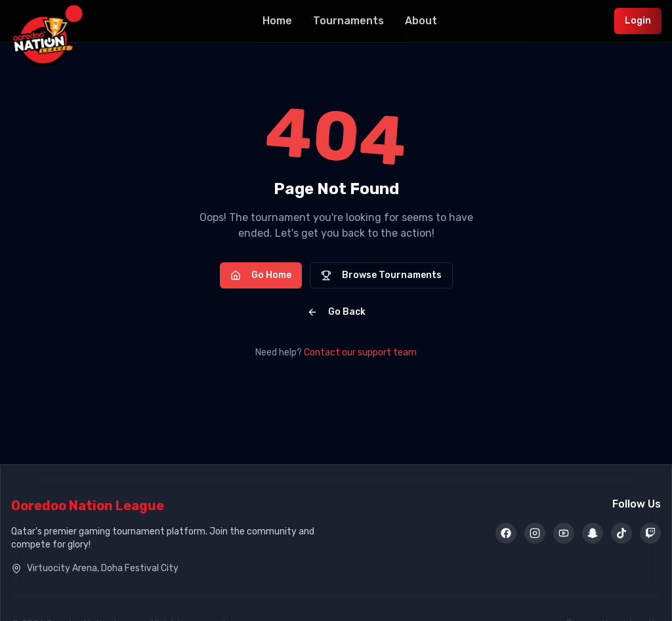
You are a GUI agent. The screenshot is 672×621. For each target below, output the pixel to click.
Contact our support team (360, 352)
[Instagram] (535, 534)
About (421, 21)
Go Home (261, 275)
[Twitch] (650, 534)
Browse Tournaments (381, 275)
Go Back (336, 312)
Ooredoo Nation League (88, 506)
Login (638, 21)
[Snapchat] (593, 534)
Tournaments (348, 21)
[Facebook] (506, 534)
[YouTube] (564, 534)
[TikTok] (621, 534)
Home (277, 21)
